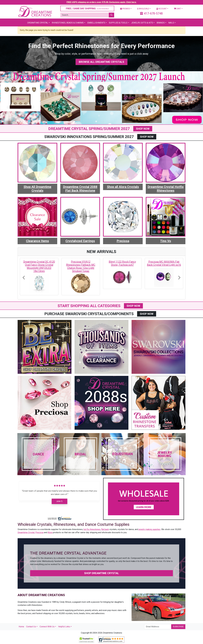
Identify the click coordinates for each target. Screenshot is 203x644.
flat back (105, 529)
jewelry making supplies (149, 529)
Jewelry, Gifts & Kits (142, 23)
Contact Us (31, 627)
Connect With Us (47, 627)
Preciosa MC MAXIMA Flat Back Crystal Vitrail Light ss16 (164, 263)
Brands (161, 23)
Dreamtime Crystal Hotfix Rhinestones (166, 189)
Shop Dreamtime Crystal (102, 573)
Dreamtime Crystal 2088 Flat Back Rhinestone (80, 189)
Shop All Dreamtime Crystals (37, 189)
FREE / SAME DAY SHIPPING (87, 8)
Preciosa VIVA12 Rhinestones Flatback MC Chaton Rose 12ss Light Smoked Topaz (81, 266)
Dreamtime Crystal (38, 23)
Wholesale (143, 9)
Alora (50, 532)
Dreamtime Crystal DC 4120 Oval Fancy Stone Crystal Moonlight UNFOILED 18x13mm (39, 266)
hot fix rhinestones (92, 529)
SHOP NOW (143, 129)
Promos (125, 9)
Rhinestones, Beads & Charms (68, 23)
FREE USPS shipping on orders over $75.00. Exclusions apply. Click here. (102, 2)
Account (162, 9)
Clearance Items (37, 241)
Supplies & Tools (118, 23)
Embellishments (96, 23)
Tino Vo (166, 241)
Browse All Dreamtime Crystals (102, 62)
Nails (171, 23)
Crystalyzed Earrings (80, 241)
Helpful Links (64, 627)
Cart (178, 9)
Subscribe (178, 627)
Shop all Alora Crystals (123, 187)
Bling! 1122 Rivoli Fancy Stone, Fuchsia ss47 (122, 263)
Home (21, 627)
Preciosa (123, 241)
